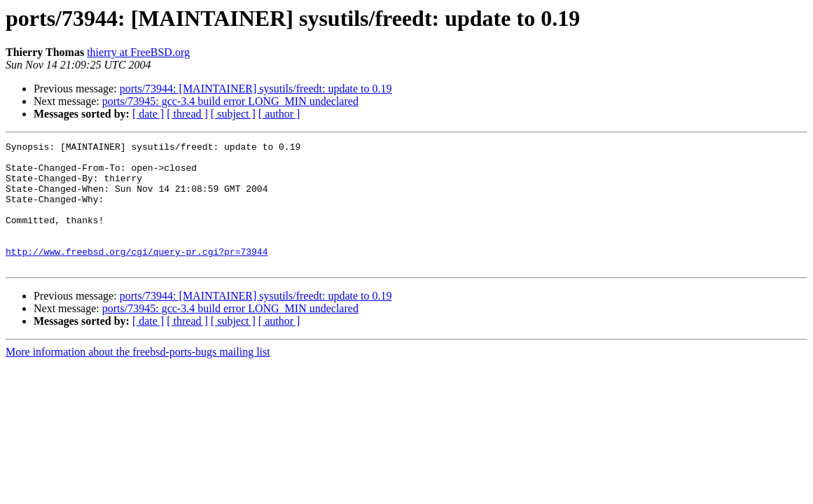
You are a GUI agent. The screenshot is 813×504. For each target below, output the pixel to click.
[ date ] (148, 114)
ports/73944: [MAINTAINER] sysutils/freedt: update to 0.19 (256, 89)
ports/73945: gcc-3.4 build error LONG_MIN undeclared (230, 101)
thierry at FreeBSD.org (138, 52)
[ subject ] (233, 114)
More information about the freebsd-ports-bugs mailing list (138, 377)
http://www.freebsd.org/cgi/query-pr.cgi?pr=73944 (137, 274)
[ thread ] (187, 114)
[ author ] (279, 114)
